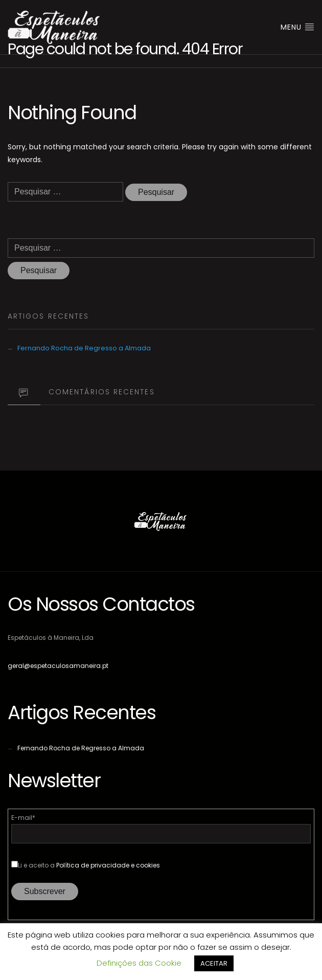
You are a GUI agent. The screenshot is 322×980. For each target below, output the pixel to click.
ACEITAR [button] (214, 963)
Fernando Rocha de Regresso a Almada (84, 348)
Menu (297, 27)
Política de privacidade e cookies (108, 865)
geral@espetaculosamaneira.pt (58, 666)
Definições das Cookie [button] (139, 963)
